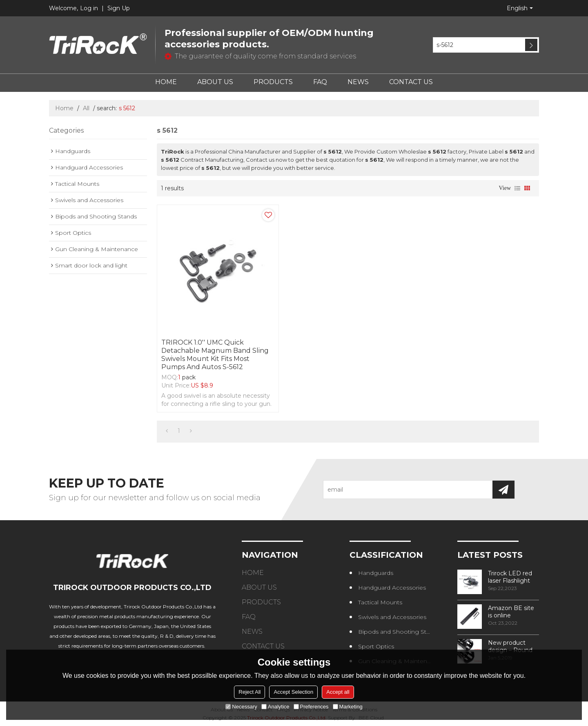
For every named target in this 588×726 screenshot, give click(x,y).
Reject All (249, 692)
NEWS (358, 82)
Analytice (275, 707)
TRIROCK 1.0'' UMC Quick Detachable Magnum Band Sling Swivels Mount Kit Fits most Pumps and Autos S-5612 (215, 355)
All (86, 108)
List (517, 188)
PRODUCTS (273, 82)
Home (64, 108)
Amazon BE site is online (511, 612)
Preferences (311, 707)
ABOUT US (215, 82)
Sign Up (119, 8)
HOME (166, 82)
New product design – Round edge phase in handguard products (510, 646)
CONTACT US (411, 82)
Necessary (241, 707)
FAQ (320, 82)
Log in (89, 8)
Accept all (338, 692)
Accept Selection (293, 692)
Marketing (348, 707)
